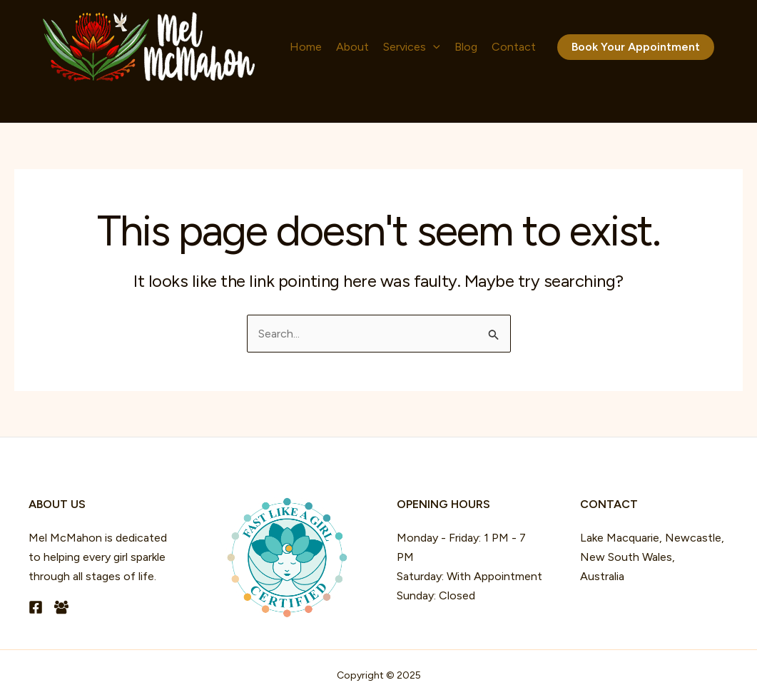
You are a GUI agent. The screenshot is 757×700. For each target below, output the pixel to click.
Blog (466, 47)
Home (306, 47)
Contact (514, 47)
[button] (636, 47)
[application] (433, 47)
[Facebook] (36, 607)
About (352, 47)
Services (412, 47)
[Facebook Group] (61, 607)
